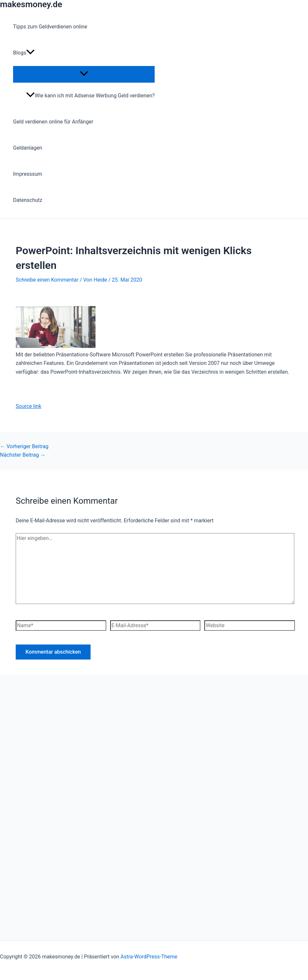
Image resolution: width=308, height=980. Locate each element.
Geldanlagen (28, 148)
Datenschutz (28, 200)
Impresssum (28, 174)
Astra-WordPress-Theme (149, 957)
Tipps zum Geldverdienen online (50, 27)
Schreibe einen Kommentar (47, 280)
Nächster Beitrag (23, 455)
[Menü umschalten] (84, 74)
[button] (30, 53)
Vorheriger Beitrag (24, 446)
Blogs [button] (24, 53)
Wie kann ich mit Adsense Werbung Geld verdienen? (90, 96)
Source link (28, 406)
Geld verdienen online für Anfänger (53, 122)
